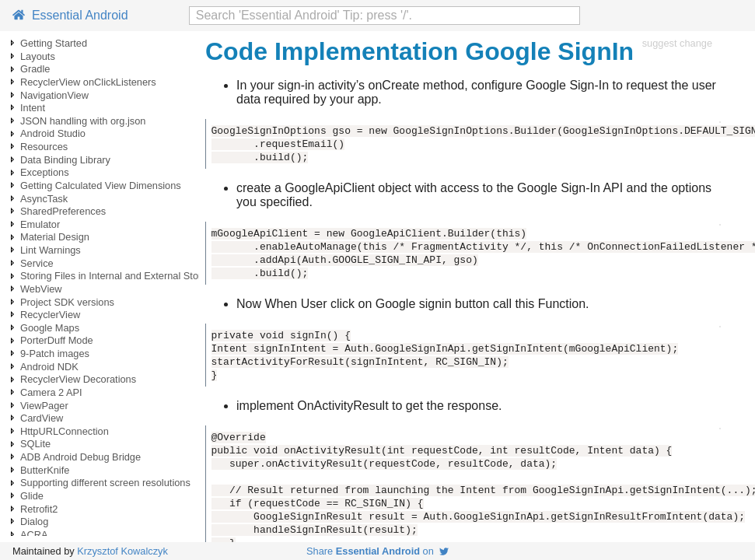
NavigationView (54, 95)
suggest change (677, 43)
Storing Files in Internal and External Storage (119, 276)
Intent (33, 108)
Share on (377, 551)
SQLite (35, 444)
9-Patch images (55, 353)
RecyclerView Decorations (78, 379)
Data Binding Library (65, 160)
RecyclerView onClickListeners (88, 82)
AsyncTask (44, 199)
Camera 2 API (51, 392)
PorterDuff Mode (57, 340)
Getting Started (54, 43)
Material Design (55, 237)
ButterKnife (45, 470)
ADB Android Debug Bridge (80, 457)
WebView (41, 289)
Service (37, 263)
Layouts (38, 56)
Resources (44, 147)
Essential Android (70, 15)
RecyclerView (50, 315)
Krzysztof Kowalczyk (122, 551)
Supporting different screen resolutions (105, 483)
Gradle (35, 69)
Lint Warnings (51, 250)
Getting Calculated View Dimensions (101, 185)
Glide (32, 496)
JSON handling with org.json (83, 121)
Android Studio (53, 133)
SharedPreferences (63, 211)
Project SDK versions (67, 302)
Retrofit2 (39, 509)
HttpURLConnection (65, 431)
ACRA (34, 535)
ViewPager (44, 406)
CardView (42, 418)
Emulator (40, 224)
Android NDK (49, 367)
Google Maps (50, 328)
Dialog (34, 521)
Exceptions (45, 172)
